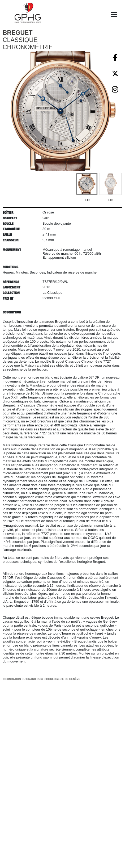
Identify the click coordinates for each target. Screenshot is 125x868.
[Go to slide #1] (87, 184)
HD (88, 200)
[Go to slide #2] (110, 184)
